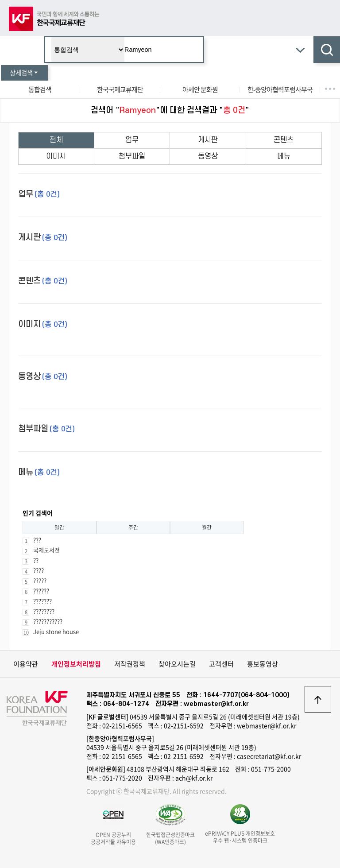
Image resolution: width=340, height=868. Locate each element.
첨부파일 (132, 156)
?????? (41, 591)
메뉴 (284, 156)
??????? (42, 601)
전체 (56, 140)
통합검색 (40, 89)
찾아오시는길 (177, 664)
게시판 (208, 140)
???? (39, 570)
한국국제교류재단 (120, 89)
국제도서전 (46, 550)
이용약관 (26, 664)
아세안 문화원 (200, 89)
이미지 (56, 156)
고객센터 (221, 664)
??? (37, 540)
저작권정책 (130, 664)
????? (40, 580)
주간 (133, 527)
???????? (44, 611)
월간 (207, 527)
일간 (59, 527)
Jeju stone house (56, 631)
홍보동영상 (263, 664)
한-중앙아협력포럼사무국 (280, 89)
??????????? (48, 621)
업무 (132, 140)
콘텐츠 (284, 140)
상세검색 (24, 73)
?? (36, 560)
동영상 (208, 156)
